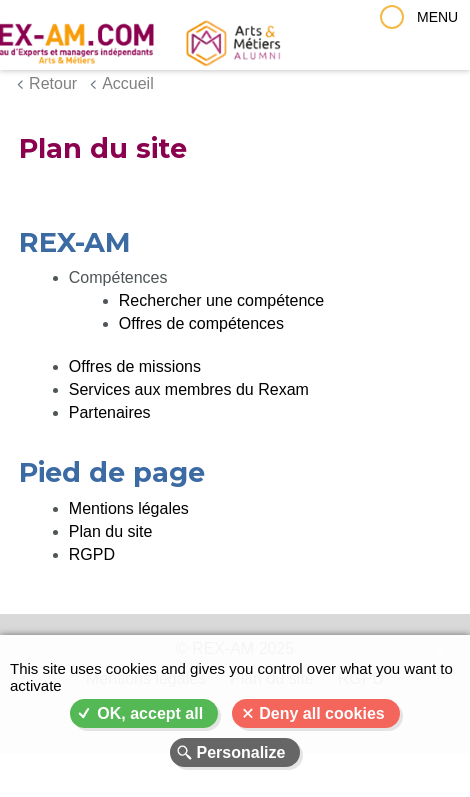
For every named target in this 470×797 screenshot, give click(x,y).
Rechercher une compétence (221, 300)
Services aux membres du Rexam (189, 389)
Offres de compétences (201, 323)
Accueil (128, 83)
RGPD (92, 554)
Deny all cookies (321, 713)
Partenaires (110, 412)
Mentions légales (129, 508)
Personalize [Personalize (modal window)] (241, 752)
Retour (53, 83)
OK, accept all (150, 713)
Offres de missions (135, 366)
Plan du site (111, 531)
